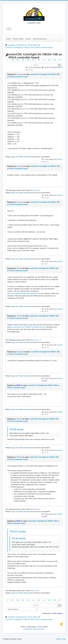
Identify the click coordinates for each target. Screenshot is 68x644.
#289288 (60, 309)
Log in (13, 157)
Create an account (25, 157)
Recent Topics (18, 39)
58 (12, 60)
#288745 (60, 159)
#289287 (60, 261)
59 (18, 60)
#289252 (60, 195)
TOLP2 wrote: (18, 531)
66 (55, 60)
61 (28, 60)
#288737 (60, 68)
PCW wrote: (17, 429)
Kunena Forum (39, 629)
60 (23, 60)
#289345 (60, 514)
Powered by (28, 629)
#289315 (60, 345)
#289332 (60, 378)
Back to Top (61, 639)
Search (28, 39)
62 (33, 60)
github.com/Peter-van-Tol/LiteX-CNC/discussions (26, 327)
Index (9, 39)
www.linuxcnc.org (39, 39)
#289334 (60, 412)
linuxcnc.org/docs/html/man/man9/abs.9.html (25, 293)
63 (39, 60)
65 (49, 60)
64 (44, 60)
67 (60, 60)
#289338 (60, 450)
